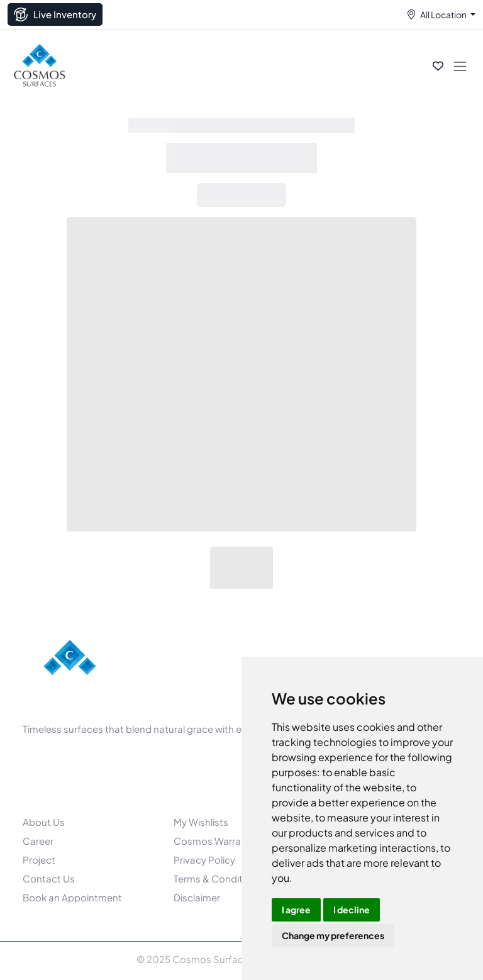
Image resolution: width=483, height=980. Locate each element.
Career (38, 841)
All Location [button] (443, 14)
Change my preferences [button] (333, 935)
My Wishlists (201, 822)
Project (39, 860)
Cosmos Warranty (214, 841)
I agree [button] (296, 910)
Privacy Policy (204, 860)
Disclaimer (197, 897)
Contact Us (49, 878)
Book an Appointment (72, 897)
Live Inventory (55, 14)
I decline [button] (352, 910)
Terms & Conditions (218, 878)
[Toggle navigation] (460, 66)
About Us (44, 822)
